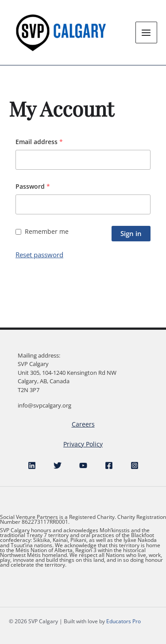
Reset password (39, 255)
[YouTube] (83, 465)
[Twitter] (58, 465)
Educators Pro (124, 621)
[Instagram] (135, 465)
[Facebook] (109, 465)
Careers (83, 424)
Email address (39, 142)
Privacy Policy (83, 444)
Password (33, 186)
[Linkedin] (32, 465)
